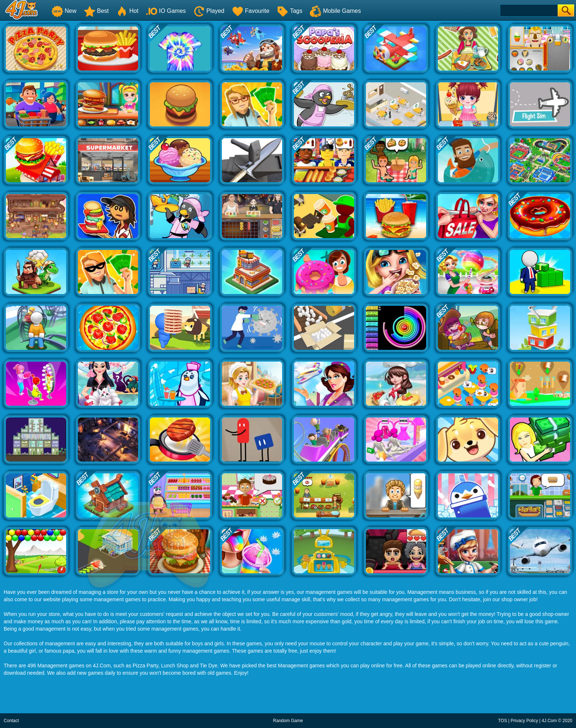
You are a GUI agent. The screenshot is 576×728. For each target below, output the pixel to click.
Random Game (288, 721)
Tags (289, 11)
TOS (503, 721)
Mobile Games (335, 11)
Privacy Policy (524, 721)
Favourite (251, 11)
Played (209, 11)
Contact (11, 721)
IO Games (166, 11)
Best (96, 11)
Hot (127, 11)
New (64, 11)
